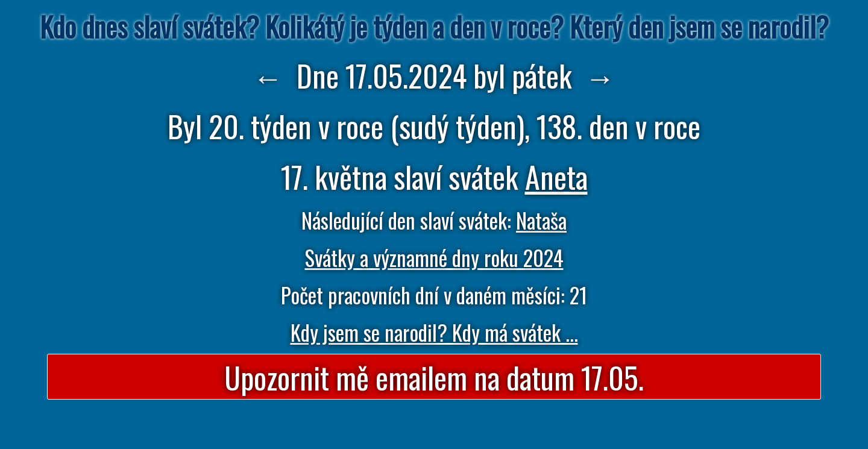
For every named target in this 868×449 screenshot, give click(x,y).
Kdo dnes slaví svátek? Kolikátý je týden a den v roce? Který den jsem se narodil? (434, 26)
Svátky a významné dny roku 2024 (434, 257)
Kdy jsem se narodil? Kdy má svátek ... (434, 332)
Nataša (541, 220)
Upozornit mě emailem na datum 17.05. (434, 377)
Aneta (556, 176)
